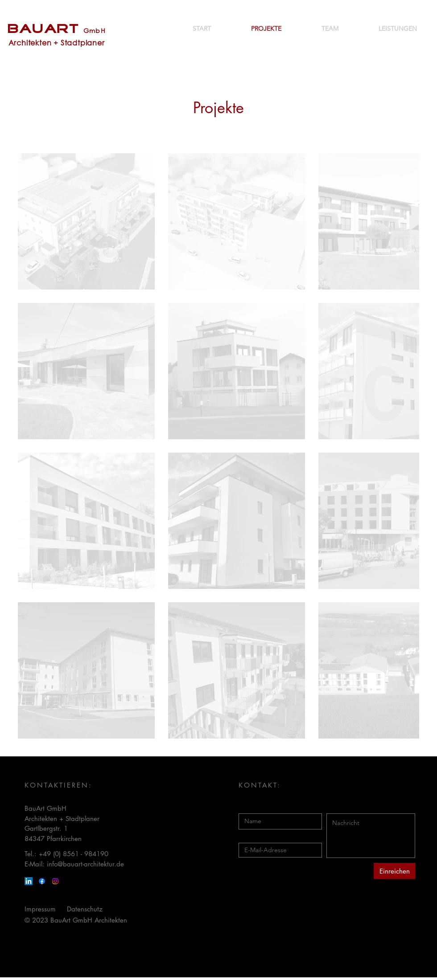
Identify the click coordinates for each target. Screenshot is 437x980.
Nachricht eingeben (355, 807)
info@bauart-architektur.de (85, 864)
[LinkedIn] (29, 881)
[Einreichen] (394, 871)
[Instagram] (55, 881)
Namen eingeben (264, 807)
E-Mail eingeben (263, 836)
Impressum (40, 909)
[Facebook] (42, 881)
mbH (97, 31)
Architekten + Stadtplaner (57, 43)
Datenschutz (85, 909)
